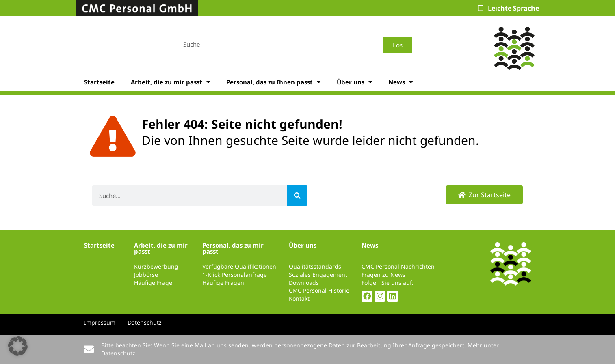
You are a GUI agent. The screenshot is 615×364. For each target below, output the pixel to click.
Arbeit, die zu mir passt (170, 82)
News (401, 82)
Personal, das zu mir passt (233, 248)
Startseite (99, 82)
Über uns (354, 82)
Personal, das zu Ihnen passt (273, 82)
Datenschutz (118, 353)
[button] (18, 346)
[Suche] (297, 196)
